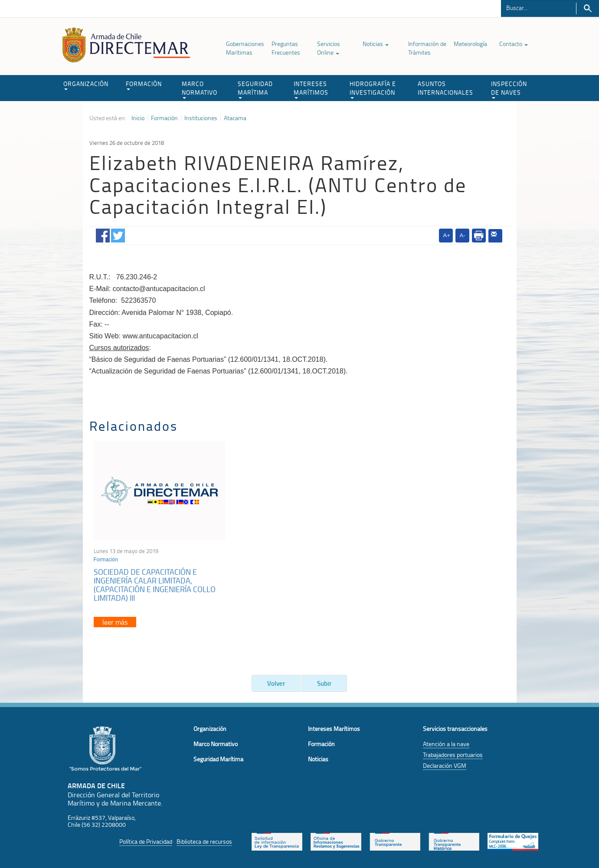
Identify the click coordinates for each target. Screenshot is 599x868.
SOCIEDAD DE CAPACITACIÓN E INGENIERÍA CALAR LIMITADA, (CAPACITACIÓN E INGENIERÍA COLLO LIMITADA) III (155, 585)
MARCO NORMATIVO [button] (200, 89)
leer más (115, 622)
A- (463, 235)
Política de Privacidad (146, 841)
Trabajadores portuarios (453, 755)
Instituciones (201, 118)
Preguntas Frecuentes (286, 48)
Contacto (514, 44)
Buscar (588, 8)
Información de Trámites (427, 48)
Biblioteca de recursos (204, 841)
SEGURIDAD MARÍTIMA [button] (255, 89)
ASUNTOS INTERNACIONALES (445, 88)
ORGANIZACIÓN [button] (86, 85)
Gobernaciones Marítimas (245, 48)
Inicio (138, 118)
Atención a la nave (446, 744)
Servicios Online (329, 48)
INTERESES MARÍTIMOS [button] (311, 89)
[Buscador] (538, 7)
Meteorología (470, 44)
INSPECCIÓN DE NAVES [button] (509, 89)
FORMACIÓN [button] (144, 85)
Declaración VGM (445, 765)
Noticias (376, 44)
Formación (164, 118)
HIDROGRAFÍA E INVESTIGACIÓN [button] (373, 89)
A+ (447, 235)
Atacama (235, 118)
